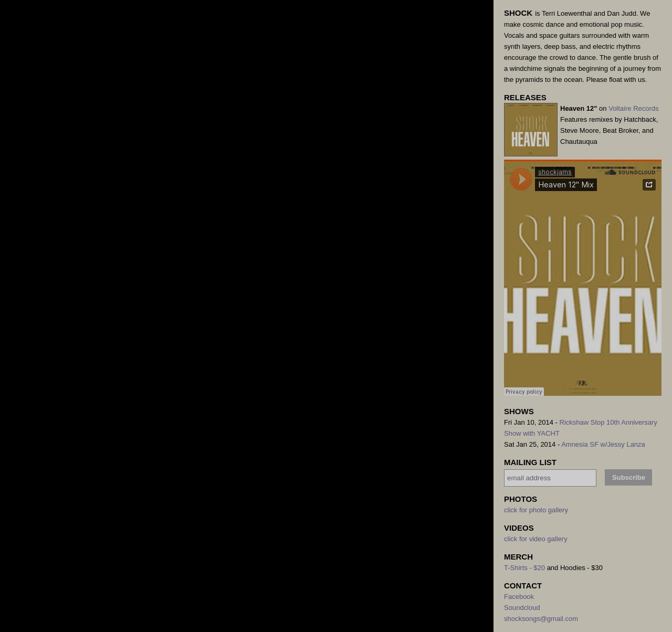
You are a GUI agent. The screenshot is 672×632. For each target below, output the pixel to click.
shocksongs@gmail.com (541, 619)
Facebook (519, 597)
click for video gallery (536, 539)
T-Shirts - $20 (524, 568)
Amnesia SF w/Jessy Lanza (603, 444)
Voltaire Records (633, 108)
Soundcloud (522, 608)
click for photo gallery (536, 510)
